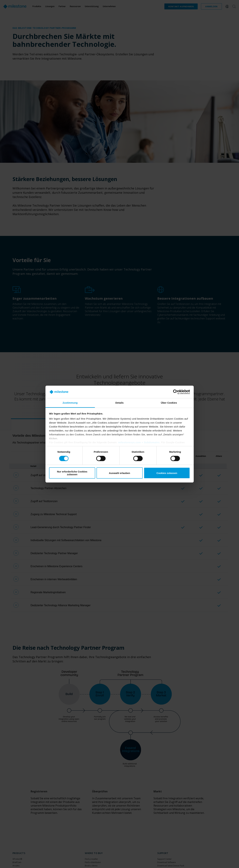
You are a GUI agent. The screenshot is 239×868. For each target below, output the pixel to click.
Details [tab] (120, 403)
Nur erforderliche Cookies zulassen (72, 473)
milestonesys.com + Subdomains (139, 442)
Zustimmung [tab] (70, 403)
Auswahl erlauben (119, 473)
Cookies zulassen (167, 473)
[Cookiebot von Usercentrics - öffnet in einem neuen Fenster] (176, 392)
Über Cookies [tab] (169, 403)
